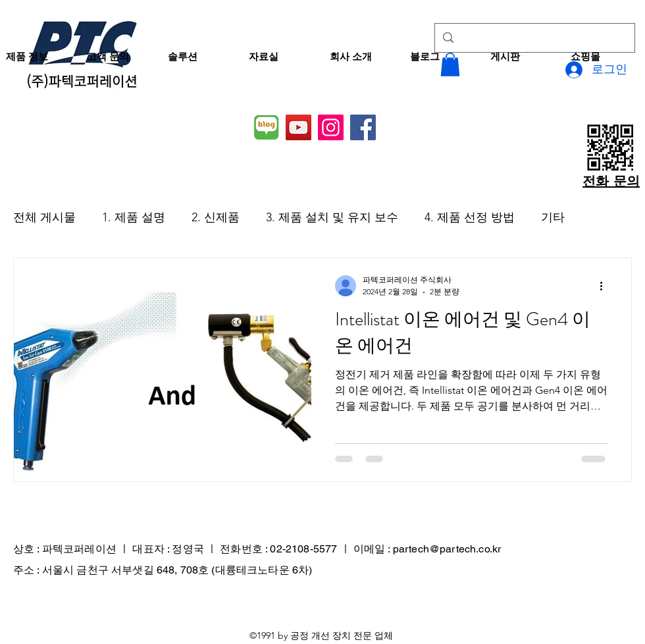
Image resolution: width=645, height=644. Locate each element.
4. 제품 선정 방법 (470, 217)
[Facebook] (363, 127)
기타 (553, 217)
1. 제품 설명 (134, 217)
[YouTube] (298, 127)
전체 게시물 (44, 217)
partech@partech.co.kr (447, 549)
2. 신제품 (216, 217)
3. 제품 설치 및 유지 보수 (332, 217)
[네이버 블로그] (266, 127)
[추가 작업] (606, 286)
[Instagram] (331, 127)
